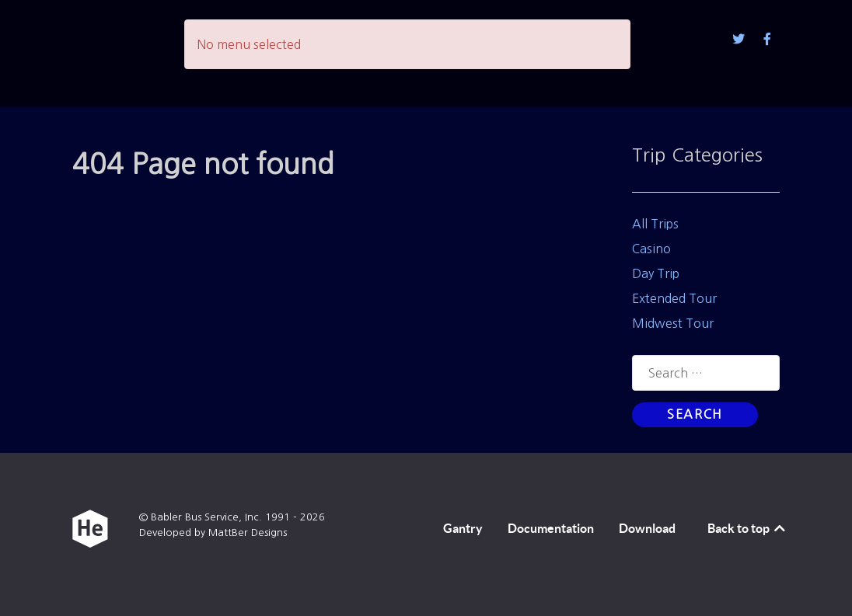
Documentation (551, 528)
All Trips (655, 224)
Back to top (747, 528)
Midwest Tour (673, 323)
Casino (651, 249)
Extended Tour (674, 298)
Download (647, 528)
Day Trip (656, 273)
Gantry (463, 528)
